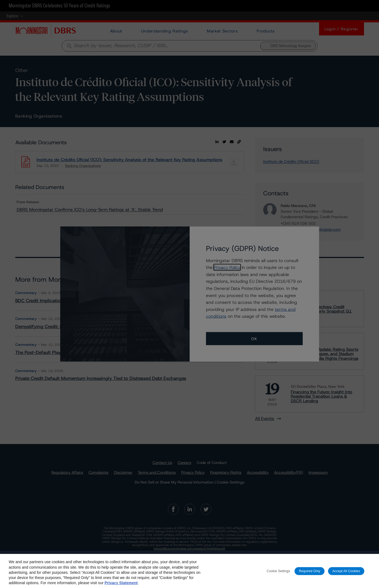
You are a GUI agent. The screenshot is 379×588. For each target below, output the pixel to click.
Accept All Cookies (346, 574)
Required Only (310, 574)
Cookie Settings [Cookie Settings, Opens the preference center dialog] (278, 574)
